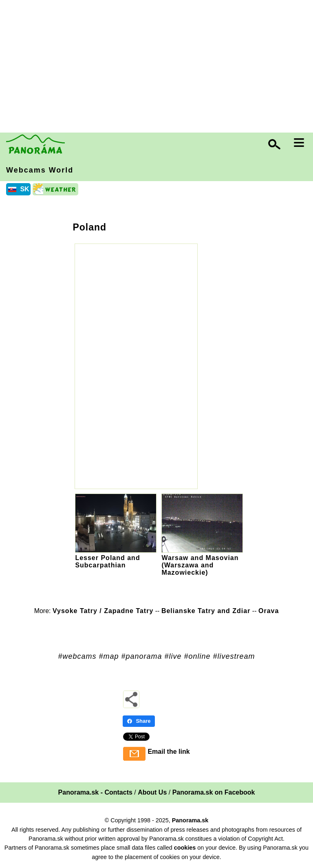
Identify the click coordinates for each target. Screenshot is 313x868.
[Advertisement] (159, 67)
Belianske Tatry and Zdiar (206, 611)
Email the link (169, 752)
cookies (185, 848)
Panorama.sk (190, 820)
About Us (152, 792)
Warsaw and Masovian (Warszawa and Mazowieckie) (200, 565)
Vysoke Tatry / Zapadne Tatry (103, 611)
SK (24, 189)
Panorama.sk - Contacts (95, 792)
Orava (269, 611)
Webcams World (40, 170)
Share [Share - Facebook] (139, 721)
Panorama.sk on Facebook (214, 792)
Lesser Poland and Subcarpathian (107, 561)
